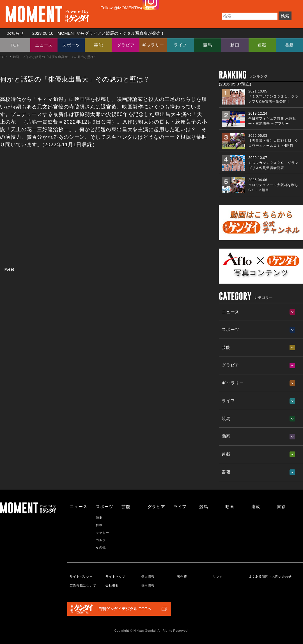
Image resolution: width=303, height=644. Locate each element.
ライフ (180, 45)
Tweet (8, 269)
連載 (262, 45)
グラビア (126, 45)
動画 (235, 45)
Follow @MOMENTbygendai (127, 8)
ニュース (44, 45)
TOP (15, 45)
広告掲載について (83, 585)
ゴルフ (101, 540)
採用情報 (148, 585)
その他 (101, 547)
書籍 (290, 45)
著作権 (182, 576)
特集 (99, 518)
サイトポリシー (81, 576)
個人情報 (148, 576)
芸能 (98, 45)
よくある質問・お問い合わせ (270, 576)
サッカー (103, 532)
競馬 (208, 45)
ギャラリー (153, 45)
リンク (218, 576)
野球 (99, 525)
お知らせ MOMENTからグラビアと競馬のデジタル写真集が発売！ (84, 33)
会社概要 (112, 585)
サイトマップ (115, 576)
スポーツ (71, 45)
